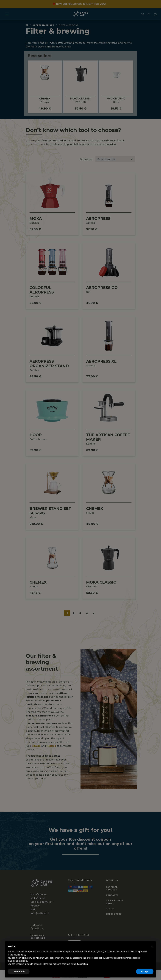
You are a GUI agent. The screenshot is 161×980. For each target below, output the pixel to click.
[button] (152, 946)
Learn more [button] (19, 971)
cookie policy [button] (20, 955)
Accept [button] (145, 971)
